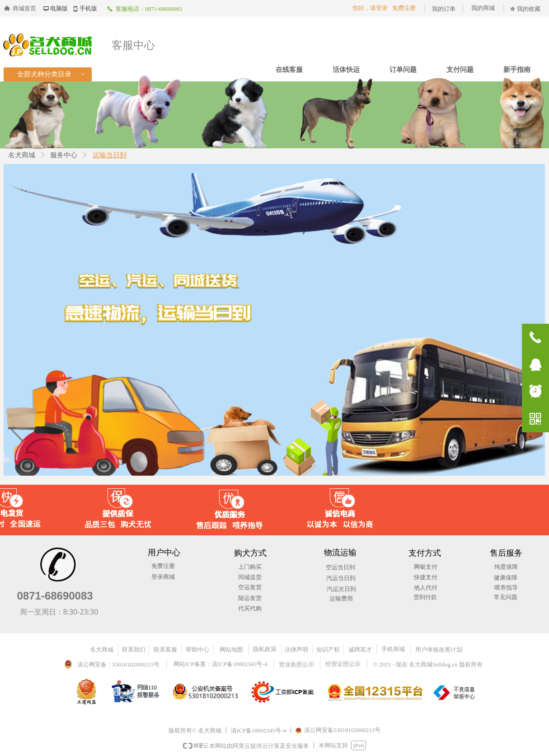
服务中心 (64, 155)
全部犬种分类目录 (52, 74)
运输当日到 (110, 155)
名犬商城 (22, 155)
